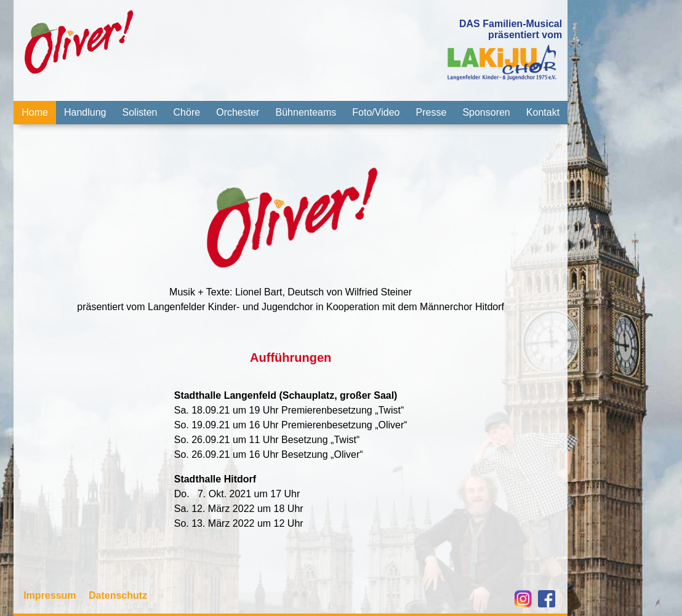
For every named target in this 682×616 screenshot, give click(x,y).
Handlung (85, 112)
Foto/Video (376, 112)
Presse (431, 112)
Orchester (238, 112)
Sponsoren (486, 112)
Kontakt (543, 112)
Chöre (187, 112)
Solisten (140, 112)
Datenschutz (118, 595)
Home (35, 112)
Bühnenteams (306, 112)
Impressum (50, 595)
